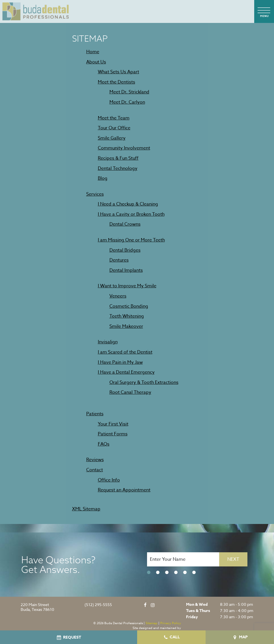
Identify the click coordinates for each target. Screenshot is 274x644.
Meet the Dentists (116, 82)
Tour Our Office (114, 128)
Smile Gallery (112, 138)
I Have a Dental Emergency (126, 372)
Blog (103, 178)
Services (95, 194)
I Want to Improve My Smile (127, 286)
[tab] (149, 573)
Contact (95, 470)
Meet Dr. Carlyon (127, 102)
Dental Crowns (125, 224)
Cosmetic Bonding (129, 306)
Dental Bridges (125, 250)
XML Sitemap (86, 509)
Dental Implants (126, 270)
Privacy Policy (171, 623)
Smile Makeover (126, 326)
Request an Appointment (124, 490)
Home (93, 52)
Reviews (95, 460)
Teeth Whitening (127, 316)
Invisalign (108, 342)
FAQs (104, 444)
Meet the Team (114, 118)
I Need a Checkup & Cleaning (128, 204)
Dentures (119, 260)
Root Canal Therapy (130, 392)
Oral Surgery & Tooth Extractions (144, 382)
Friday (192, 617)
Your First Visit (113, 424)
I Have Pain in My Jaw (120, 362)
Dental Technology (118, 168)
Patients (95, 414)
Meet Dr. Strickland (129, 92)
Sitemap (152, 623)
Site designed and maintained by (157, 628)
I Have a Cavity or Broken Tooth (131, 214)
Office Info (109, 480)
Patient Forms (113, 434)
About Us (96, 62)
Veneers (118, 296)
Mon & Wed (197, 605)
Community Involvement (124, 148)
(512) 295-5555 (98, 605)
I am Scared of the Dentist (125, 352)
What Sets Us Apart (118, 72)
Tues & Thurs (198, 611)
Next (233, 559)
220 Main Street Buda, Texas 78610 (37, 607)
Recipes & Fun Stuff (118, 158)
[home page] (36, 11)
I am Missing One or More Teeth (131, 240)
